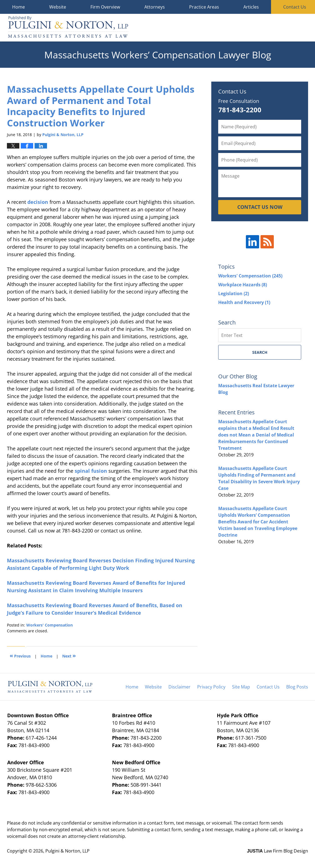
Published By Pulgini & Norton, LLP (280, 28)
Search (260, 352)
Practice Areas (204, 7)
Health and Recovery (244, 302)
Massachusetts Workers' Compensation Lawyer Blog (68, 28)
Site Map (241, 687)
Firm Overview (105, 7)
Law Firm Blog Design (278, 851)
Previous (20, 655)
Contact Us (268, 687)
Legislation (234, 293)
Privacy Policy (211, 687)
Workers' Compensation (50, 625)
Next (69, 655)
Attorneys (155, 7)
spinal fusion (91, 471)
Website (58, 7)
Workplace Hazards (243, 285)
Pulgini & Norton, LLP (67, 851)
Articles (251, 7)
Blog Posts (297, 687)
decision (38, 202)
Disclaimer (179, 687)
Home (19, 7)
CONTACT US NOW (260, 207)
